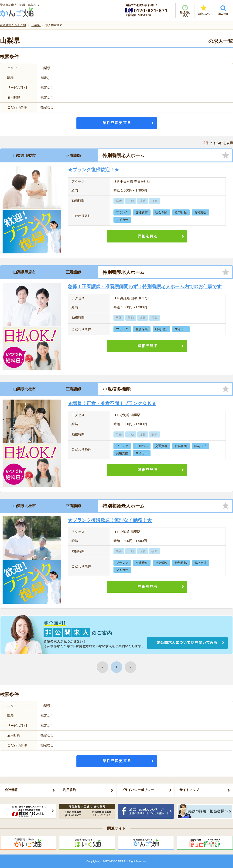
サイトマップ (189, 790)
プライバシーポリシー (137, 790)
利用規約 (69, 790)
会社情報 (11, 790)
